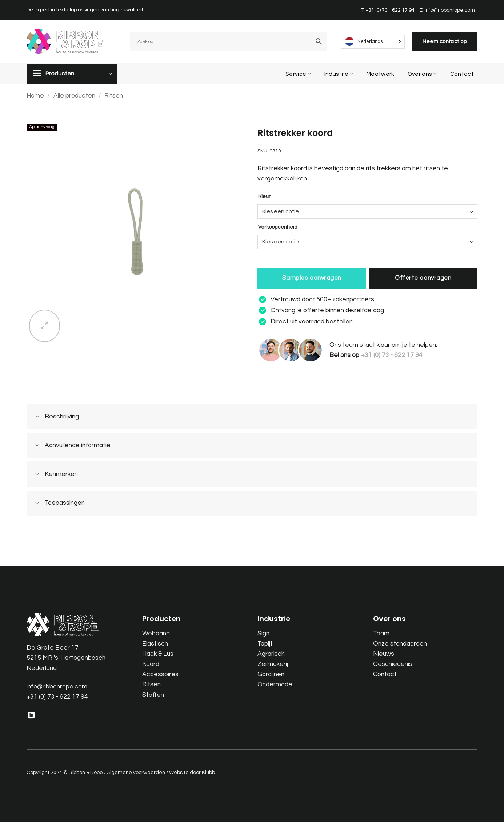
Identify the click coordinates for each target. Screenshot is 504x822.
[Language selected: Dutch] (373, 42)
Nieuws (384, 654)
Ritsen (114, 96)
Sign (263, 634)
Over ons (422, 74)
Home (35, 96)
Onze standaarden (400, 644)
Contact (462, 74)
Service (298, 74)
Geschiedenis (393, 664)
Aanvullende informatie (70, 446)
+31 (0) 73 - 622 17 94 (57, 697)
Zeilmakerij (273, 664)
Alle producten (74, 96)
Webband (156, 634)
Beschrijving (55, 417)
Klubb (208, 772)
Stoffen (153, 695)
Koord (151, 664)
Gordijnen (271, 674)
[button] (45, 326)
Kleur (264, 196)
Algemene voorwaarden (136, 772)
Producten (60, 74)
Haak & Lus (158, 654)
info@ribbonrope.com (57, 687)
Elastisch (155, 644)
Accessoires (160, 674)
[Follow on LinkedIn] (31, 716)
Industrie (339, 74)
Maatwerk (381, 74)
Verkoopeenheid (278, 227)
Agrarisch (271, 654)
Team (381, 634)
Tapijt (265, 644)
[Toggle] (37, 417)
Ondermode (275, 684)
